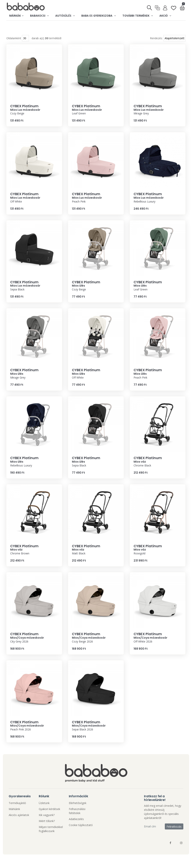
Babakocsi (39, 16)
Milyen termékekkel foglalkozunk (51, 837)
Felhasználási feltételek (77, 819)
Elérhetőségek (78, 811)
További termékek (138, 16)
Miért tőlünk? (47, 829)
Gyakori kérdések (49, 817)
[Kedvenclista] (174, 6)
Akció (165, 16)
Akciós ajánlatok (19, 823)
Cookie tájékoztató (81, 833)
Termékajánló (17, 811)
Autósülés (65, 16)
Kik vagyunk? (47, 823)
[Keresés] (150, 7)
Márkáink (14, 817)
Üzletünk (44, 811)
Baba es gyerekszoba (99, 16)
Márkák (16, 16)
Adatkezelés (76, 827)
